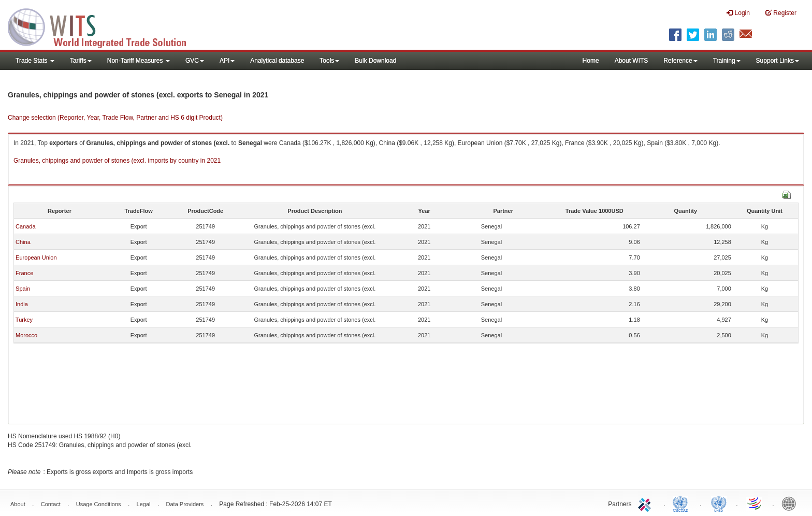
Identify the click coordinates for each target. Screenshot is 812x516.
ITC (646, 503)
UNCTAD (683, 503)
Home (591, 61)
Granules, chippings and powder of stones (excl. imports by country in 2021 (117, 161)
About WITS (632, 61)
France (24, 273)
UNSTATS (719, 503)
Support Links (778, 61)
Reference (680, 61)
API (227, 61)
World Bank (791, 503)
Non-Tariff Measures (139, 61)
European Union (36, 257)
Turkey (24, 320)
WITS (104, 26)
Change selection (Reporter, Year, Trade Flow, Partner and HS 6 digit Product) (115, 118)
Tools (329, 61)
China (23, 242)
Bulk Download (375, 61)
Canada (26, 226)
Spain (23, 289)
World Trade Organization (755, 503)
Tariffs (81, 61)
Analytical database (277, 61)
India (22, 304)
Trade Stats (35, 61)
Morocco (26, 335)
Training (727, 61)
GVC (195, 61)
